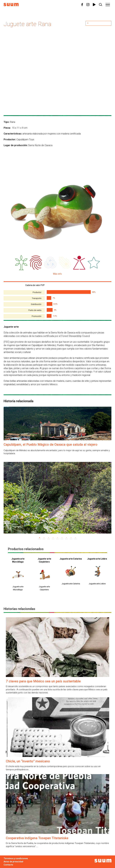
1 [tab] (40, 538)
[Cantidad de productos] (98, 23)
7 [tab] (66, 538)
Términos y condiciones (16, 859)
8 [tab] (71, 538)
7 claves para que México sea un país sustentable (43, 681)
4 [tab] (53, 538)
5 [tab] (57, 538)
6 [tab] (62, 538)
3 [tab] (49, 538)
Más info (57, 274)
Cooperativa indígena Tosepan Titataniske (37, 838)
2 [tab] (44, 538)
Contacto (8, 865)
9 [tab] (75, 538)
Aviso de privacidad (13, 862)
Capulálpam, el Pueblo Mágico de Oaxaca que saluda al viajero (50, 445)
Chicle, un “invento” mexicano (28, 761)
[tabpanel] (57, 498)
